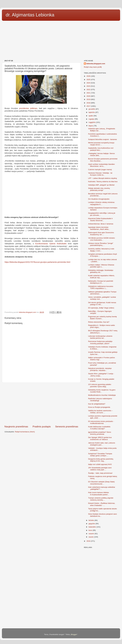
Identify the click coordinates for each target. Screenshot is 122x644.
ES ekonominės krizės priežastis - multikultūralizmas (101, 422)
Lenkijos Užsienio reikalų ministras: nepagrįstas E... (102, 203)
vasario (92, 534)
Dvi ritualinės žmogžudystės (99, 199)
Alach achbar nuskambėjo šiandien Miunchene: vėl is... (101, 165)
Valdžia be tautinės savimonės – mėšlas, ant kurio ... (100, 412)
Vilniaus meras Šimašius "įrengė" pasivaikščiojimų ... (101, 244)
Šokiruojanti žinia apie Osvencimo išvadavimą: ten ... (101, 234)
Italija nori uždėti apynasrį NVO (100, 464)
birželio (92, 520)
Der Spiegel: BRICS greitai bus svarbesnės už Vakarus (100, 438)
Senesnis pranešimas (67, 427)
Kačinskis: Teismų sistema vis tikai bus (103, 182)
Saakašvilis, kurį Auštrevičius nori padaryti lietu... (101, 149)
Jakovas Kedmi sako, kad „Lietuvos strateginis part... (102, 444)
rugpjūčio (92, 122)
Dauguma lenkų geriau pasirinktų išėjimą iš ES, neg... (101, 460)
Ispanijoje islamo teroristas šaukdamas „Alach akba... (99, 228)
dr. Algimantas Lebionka (30, 15)
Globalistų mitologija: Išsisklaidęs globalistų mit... (101, 271)
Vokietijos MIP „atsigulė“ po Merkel (101, 185)
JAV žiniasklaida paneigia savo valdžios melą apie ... (100, 469)
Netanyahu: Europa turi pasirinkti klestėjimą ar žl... (101, 282)
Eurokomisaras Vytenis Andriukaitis (51, 244)
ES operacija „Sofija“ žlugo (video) (101, 308)
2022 (89, 90)
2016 (89, 541)
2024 (89, 83)
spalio (91, 116)
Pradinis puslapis (42, 427)
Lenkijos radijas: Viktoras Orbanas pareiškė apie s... (101, 266)
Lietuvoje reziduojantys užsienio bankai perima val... (100, 337)
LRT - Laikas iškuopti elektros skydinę (103, 178)
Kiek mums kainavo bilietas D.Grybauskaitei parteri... (99, 493)
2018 (89, 103)
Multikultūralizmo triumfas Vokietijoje (102, 395)
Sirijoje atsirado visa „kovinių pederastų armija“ (99, 189)
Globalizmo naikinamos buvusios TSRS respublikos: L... (101, 287)
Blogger (74, 634)
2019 (89, 99)
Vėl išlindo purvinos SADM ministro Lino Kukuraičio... (102, 239)
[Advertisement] (61, 39)
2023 (89, 86)
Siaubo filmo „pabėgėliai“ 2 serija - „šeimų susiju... (101, 375)
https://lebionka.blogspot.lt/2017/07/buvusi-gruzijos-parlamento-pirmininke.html (37, 262)
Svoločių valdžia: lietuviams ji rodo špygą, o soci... (101, 250)
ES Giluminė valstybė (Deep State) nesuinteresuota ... (101, 483)
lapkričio (92, 112)
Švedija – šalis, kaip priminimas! (100, 473)
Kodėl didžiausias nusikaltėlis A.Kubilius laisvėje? (99, 428)
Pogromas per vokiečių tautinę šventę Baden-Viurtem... (102, 318)
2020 (89, 96)
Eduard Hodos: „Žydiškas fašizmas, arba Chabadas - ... (102, 504)
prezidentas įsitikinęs (28, 108)
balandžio (93, 527)
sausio (91, 537)
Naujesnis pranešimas (16, 427)
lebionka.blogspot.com (96, 64)
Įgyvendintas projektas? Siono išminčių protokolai (100, 433)
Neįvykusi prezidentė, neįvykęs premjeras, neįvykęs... (100, 369)
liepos (91, 126)
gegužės (92, 524)
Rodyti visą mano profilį (93, 67)
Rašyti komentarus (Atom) (25, 432)
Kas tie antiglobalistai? (97, 404)
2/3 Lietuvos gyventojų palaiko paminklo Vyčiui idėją (100, 385)
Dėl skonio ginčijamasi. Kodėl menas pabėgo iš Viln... (102, 304)
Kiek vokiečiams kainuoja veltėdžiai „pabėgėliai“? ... (102, 488)
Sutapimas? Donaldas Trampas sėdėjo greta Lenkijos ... (100, 455)
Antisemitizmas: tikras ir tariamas (101, 224)
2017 (89, 106)
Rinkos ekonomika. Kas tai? (99, 322)
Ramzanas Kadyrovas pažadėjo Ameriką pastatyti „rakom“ (100, 342)
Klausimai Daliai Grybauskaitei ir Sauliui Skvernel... (101, 219)
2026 (89, 76)
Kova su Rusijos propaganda (99, 407)
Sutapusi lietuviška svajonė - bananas (103, 139)
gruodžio (92, 109)
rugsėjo (92, 119)
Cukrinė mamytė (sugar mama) (100, 170)
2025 (89, 80)
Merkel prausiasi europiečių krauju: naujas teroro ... (101, 144)
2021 (89, 93)
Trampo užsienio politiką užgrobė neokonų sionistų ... (101, 499)
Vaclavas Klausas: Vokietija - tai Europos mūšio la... (100, 174)
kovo (91, 530)
